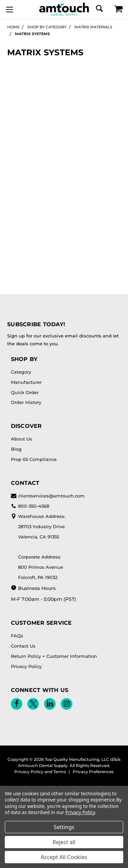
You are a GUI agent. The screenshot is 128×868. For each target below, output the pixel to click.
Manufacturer (26, 382)
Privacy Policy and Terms (40, 772)
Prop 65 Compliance (34, 459)
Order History (26, 402)
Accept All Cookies (64, 857)
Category (21, 372)
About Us (22, 439)
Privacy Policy (26, 666)
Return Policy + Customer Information (54, 656)
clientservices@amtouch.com (48, 496)
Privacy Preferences (93, 772)
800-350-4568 (30, 506)
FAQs (17, 636)
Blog (16, 449)
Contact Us (23, 646)
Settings (64, 827)
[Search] (99, 8)
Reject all (64, 842)
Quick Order (25, 392)
